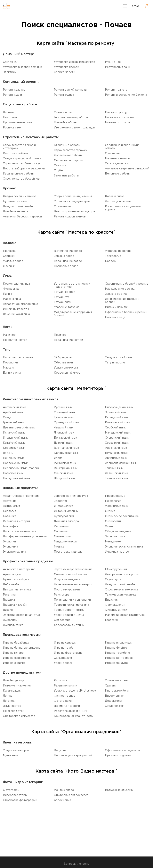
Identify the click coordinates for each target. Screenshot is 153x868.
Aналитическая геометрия (21, 496)
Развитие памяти (65, 686)
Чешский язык (64, 428)
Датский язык (63, 443)
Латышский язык (117, 473)
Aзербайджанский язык (121, 463)
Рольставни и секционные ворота (123, 208)
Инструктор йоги (117, 691)
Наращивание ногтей (68, 340)
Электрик (10, 72)
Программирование (67, 590)
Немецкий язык (13, 458)
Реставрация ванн (117, 67)
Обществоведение (118, 531)
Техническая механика (121, 595)
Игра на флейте (116, 648)
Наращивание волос (68, 261)
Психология (113, 501)
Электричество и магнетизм (22, 615)
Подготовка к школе (68, 552)
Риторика (60, 681)
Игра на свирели (65, 643)
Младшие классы (66, 542)
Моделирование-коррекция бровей (73, 314)
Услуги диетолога (66, 368)
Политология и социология (72, 600)
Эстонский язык (116, 412)
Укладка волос (13, 261)
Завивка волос (64, 256)
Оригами (111, 686)
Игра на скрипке (14, 663)
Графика (9, 600)
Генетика (9, 595)
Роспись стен (12, 128)
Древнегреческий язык (19, 428)
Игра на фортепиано (68, 653)
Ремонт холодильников (70, 217)
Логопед (9, 701)
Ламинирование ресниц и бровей (122, 301)
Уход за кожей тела (119, 358)
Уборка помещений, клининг (73, 196)
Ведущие (60, 750)
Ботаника (10, 516)
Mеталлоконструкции (69, 160)
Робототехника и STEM (70, 711)
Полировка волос (66, 266)
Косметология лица (16, 284)
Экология (9, 542)
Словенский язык (117, 438)
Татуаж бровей (64, 292)
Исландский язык (117, 418)
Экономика (10, 547)
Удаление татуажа (67, 307)
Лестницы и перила (118, 201)
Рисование (61, 526)
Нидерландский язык (119, 407)
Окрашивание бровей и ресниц (127, 284)
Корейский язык (14, 448)
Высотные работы (16, 153)
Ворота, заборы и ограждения (24, 169)
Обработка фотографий (20, 800)
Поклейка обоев (65, 123)
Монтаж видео (64, 790)
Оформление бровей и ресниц (126, 312)
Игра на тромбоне (117, 653)
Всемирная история (17, 521)
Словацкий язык (65, 412)
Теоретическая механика (71, 605)
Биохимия (112, 600)
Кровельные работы (68, 155)
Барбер (110, 261)
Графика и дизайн (15, 605)
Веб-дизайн (11, 585)
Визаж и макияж (116, 307)
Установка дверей (66, 67)
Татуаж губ (62, 297)
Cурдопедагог (115, 706)
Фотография (63, 701)
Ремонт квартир (14, 90)
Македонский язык (118, 433)
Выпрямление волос (68, 251)
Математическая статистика (125, 615)
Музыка (59, 547)
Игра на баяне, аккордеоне (22, 648)
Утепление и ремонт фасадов (74, 128)
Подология (10, 363)
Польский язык (13, 473)
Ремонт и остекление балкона (126, 95)
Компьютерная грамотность (73, 716)
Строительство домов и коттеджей (19, 147)
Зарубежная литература (71, 496)
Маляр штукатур (117, 112)
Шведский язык (65, 478)
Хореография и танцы (69, 625)
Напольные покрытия (120, 118)
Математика (62, 537)
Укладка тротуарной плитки (22, 158)
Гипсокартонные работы (71, 118)
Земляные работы (66, 176)
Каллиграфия (12, 691)
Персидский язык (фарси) (21, 468)
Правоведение (115, 496)
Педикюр (60, 335)
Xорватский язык (117, 443)
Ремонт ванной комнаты (70, 90)
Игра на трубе (64, 648)
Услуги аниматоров (16, 750)
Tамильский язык (117, 478)
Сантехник (10, 62)
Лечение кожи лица (16, 314)
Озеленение (62, 207)
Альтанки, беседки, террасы (22, 217)
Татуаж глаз (62, 302)
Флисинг (9, 266)
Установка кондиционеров (72, 201)
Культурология (64, 516)
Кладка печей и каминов (20, 196)
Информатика (64, 506)
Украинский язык (117, 506)
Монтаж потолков (117, 123)
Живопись (10, 620)
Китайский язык (14, 443)
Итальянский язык (15, 438)
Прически (10, 251)
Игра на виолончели (119, 643)
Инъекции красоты (16, 309)
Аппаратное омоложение (20, 304)
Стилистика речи (117, 681)
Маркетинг (61, 531)
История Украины (66, 511)
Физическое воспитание (122, 516)
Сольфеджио (63, 658)
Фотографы (11, 790)
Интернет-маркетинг (17, 686)
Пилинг (8, 294)
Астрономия (11, 506)
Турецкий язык (64, 418)
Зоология (60, 501)
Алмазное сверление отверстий (127, 169)
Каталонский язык (118, 423)
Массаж (8, 368)
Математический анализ (70, 574)
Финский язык (63, 473)
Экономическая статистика (124, 547)
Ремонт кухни (12, 95)
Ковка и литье (115, 196)
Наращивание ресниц (120, 289)
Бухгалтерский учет (17, 580)
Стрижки (9, 256)
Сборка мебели (64, 72)
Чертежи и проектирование (73, 569)
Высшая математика (17, 590)
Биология (9, 511)
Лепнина (9, 112)
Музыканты (11, 756)
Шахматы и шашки (67, 706)
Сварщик (60, 166)
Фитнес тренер (65, 696)
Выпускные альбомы (119, 790)
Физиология (113, 521)
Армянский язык (116, 458)
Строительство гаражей (71, 150)
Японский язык (64, 433)
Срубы (58, 171)
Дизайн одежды (14, 681)
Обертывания (63, 363)
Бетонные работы (118, 174)
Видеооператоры (15, 795)
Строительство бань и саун (22, 164)
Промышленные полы (18, 123)
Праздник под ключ (118, 756)
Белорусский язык (67, 453)
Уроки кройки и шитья (69, 615)
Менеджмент (114, 542)
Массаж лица (12, 299)
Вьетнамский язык (66, 448)
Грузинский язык (116, 453)
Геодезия (111, 620)
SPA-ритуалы (63, 358)
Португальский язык (17, 478)
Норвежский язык (15, 463)
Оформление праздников (122, 750)
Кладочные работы (67, 145)
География (10, 526)
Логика (8, 696)
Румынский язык (65, 463)
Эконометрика (115, 537)
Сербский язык (115, 428)
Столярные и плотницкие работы (122, 147)
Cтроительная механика (122, 590)
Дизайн (8, 610)
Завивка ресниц (116, 294)
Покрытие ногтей (15, 340)
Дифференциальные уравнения (25, 537)
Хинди (7, 418)
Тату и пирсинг (115, 363)
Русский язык (63, 407)
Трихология (113, 256)
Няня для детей (14, 711)
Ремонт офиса (64, 95)
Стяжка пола (63, 112)
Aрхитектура (12, 574)
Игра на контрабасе (119, 658)
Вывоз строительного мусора (74, 212)
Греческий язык (14, 423)
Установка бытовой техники (22, 67)
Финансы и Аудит (117, 610)
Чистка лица (11, 289)
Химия (109, 526)
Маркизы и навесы (118, 158)
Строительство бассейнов (21, 179)
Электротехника (14, 552)
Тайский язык (114, 468)
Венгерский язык (66, 468)
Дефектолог (114, 701)
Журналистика (13, 625)
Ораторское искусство (19, 716)
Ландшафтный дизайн (18, 207)
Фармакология (115, 605)
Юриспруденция (116, 569)
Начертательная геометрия (73, 585)
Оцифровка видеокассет (71, 795)
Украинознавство (117, 552)
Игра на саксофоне (16, 658)
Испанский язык (14, 433)
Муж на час (113, 62)
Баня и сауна (12, 373)
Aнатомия (10, 501)
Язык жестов (12, 706)
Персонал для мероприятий (73, 756)
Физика (110, 511)
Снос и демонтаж (117, 164)
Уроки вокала (63, 663)
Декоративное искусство (123, 574)
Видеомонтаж (115, 696)
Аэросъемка (62, 800)
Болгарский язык (65, 438)
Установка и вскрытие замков (74, 62)
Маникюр (9, 335)
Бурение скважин (15, 201)
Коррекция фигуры (67, 373)
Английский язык (14, 407)
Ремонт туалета (116, 90)
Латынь (8, 453)
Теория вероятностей (69, 610)
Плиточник (10, 118)
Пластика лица (115, 317)
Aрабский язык (13, 412)
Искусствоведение (67, 580)
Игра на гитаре (13, 653)
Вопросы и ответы (76, 864)
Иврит (58, 458)
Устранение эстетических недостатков (72, 285)
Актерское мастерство (19, 569)
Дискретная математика (20, 531)
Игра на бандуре (116, 663)
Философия (62, 620)
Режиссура (62, 595)
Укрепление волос (118, 251)
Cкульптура (113, 580)
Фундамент (113, 153)
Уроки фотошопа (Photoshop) (75, 691)
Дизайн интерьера (16, 212)
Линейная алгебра (66, 521)
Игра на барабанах (16, 643)
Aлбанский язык (116, 448)
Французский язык (67, 423)
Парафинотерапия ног (18, 358)
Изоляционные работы (19, 174)
